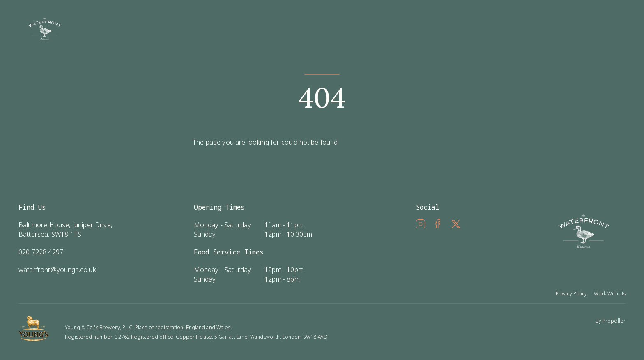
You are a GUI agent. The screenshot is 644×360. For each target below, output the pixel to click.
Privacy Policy (572, 294)
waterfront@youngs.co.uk (57, 270)
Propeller (614, 321)
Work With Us (610, 294)
